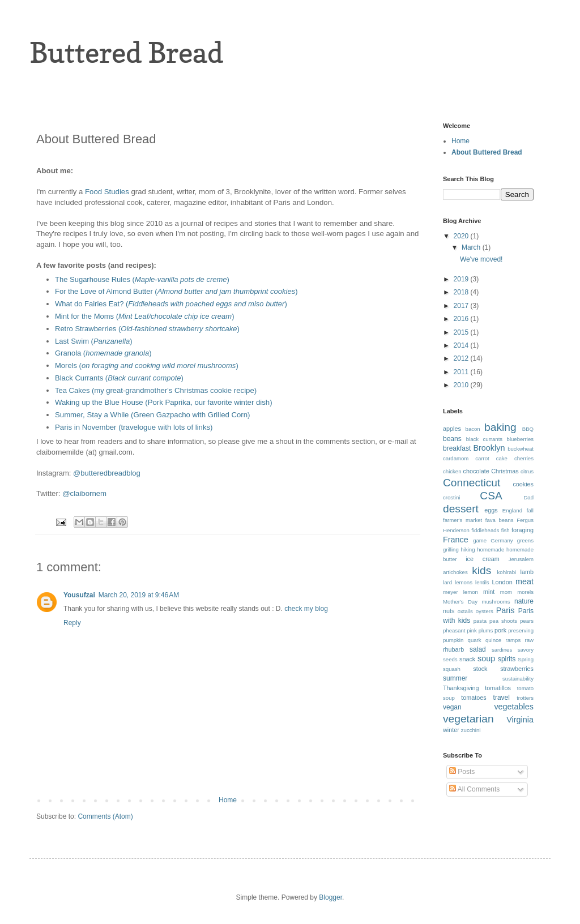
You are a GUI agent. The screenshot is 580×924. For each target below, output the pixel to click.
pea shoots (503, 621)
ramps (513, 640)
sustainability (518, 679)
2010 (462, 385)
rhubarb (453, 649)
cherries (524, 458)
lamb (527, 572)
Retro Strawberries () (148, 329)
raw (529, 640)
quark (475, 640)
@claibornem (84, 493)
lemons (464, 582)
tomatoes (474, 698)
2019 (462, 279)
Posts (462, 772)
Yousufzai (79, 595)
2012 (462, 358)
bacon (473, 429)
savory (526, 650)
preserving (521, 630)
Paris (506, 610)
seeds (450, 659)
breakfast (457, 448)
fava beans (500, 520)
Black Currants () (119, 378)
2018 (462, 292)
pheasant (454, 630)
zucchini (471, 730)
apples (452, 429)
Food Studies (107, 192)
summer (455, 678)
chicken (452, 471)
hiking (468, 549)
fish (506, 530)
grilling (451, 549)
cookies (523, 484)
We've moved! (481, 259)
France (456, 540)
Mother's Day (460, 602)
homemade (491, 549)
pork (500, 630)
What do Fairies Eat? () (171, 304)
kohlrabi (507, 572)
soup (486, 658)
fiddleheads (485, 530)
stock (480, 669)
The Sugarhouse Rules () (142, 279)
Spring (526, 659)
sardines (502, 650)
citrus (527, 471)
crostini (451, 497)
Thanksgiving (461, 688)
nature (524, 601)
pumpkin (453, 640)
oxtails (465, 611)
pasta (480, 621)
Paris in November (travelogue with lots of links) (135, 427)
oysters (485, 611)
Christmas (505, 471)
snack (467, 659)
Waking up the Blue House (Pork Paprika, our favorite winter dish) (164, 402)
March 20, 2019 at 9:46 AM (139, 595)
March (472, 247)
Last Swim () (94, 341)
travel (502, 698)
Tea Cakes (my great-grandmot (106, 390)
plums (486, 630)
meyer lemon (460, 592)
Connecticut (472, 483)
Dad (528, 497)
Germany (502, 540)
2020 (462, 236)
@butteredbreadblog (107, 473)
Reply (72, 623)
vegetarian (468, 719)
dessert (461, 509)
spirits (507, 659)
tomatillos (498, 688)
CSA (491, 496)
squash (452, 669)
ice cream (483, 559)
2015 (462, 332)
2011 (462, 372)
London (502, 582)
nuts (449, 611)
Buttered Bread (126, 52)
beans (452, 439)
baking (500, 427)
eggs (491, 510)
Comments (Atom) (105, 816)
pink (472, 630)
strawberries (517, 669)
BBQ (528, 429)
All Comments (474, 789)
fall (530, 510)
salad (478, 649)
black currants (484, 439)
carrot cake (491, 458)
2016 (462, 319)
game (480, 540)
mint (489, 592)
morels (525, 592)
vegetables (514, 707)
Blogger (330, 897)
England (512, 510)
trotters (525, 698)
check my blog (306, 609)
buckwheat (521, 449)
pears (527, 621)
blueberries (520, 439)
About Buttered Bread (487, 152)
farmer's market (462, 520)
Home (228, 800)
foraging (523, 530)
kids (481, 570)
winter (451, 730)
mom (506, 592)
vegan (452, 707)
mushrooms (496, 602)
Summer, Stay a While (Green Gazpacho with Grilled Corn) (152, 415)
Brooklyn (489, 448)
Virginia (520, 720)
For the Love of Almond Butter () (176, 291)
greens (525, 540)
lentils (482, 582)
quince (493, 640)
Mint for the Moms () (144, 316)
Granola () (103, 353)
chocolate (476, 471)
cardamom (456, 458)
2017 (462, 306)
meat (524, 581)
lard (447, 582)
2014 (462, 345)
